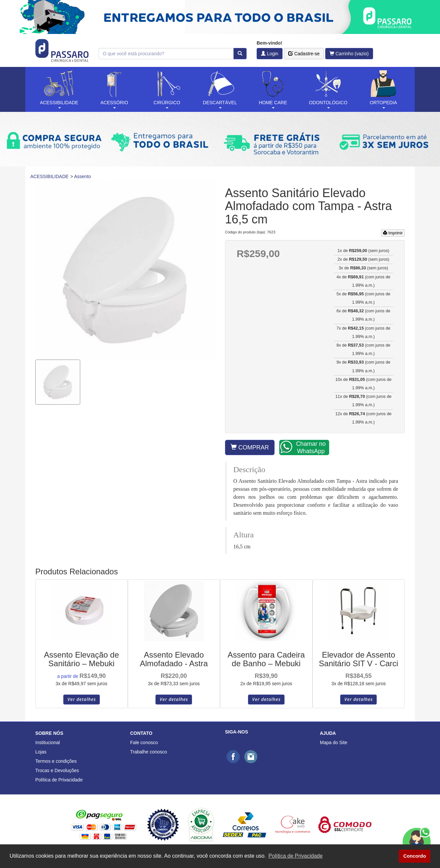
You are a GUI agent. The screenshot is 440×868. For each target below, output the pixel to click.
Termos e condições (56, 761)
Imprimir (393, 233)
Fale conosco (144, 742)
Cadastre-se (304, 54)
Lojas (41, 752)
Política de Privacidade (59, 780)
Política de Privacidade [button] (296, 856)
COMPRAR (250, 447)
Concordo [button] (415, 856)
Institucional (48, 742)
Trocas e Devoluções (57, 770)
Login (270, 54)
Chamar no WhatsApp (303, 447)
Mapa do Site (334, 742)
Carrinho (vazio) (349, 54)
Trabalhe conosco (149, 752)
